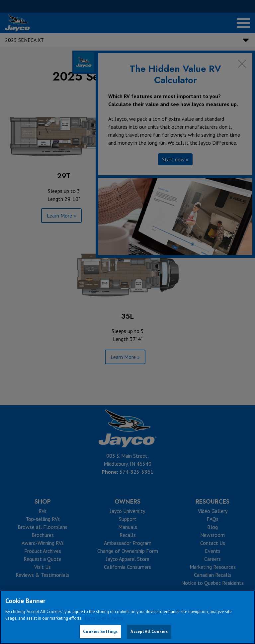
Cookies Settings (100, 632)
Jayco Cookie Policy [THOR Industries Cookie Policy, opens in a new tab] (104, 618)
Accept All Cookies (149, 632)
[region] (127, 617)
